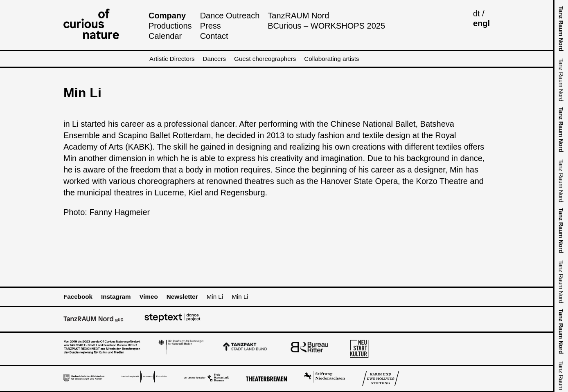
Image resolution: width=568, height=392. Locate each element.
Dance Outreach (230, 16)
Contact (214, 36)
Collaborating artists (331, 59)
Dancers (215, 59)
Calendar (165, 36)
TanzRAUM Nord (298, 16)
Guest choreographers (265, 59)
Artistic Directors (172, 59)
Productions (170, 26)
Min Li (215, 297)
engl (481, 23)
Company (167, 16)
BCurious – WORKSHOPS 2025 (326, 26)
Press (211, 26)
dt (477, 13)
